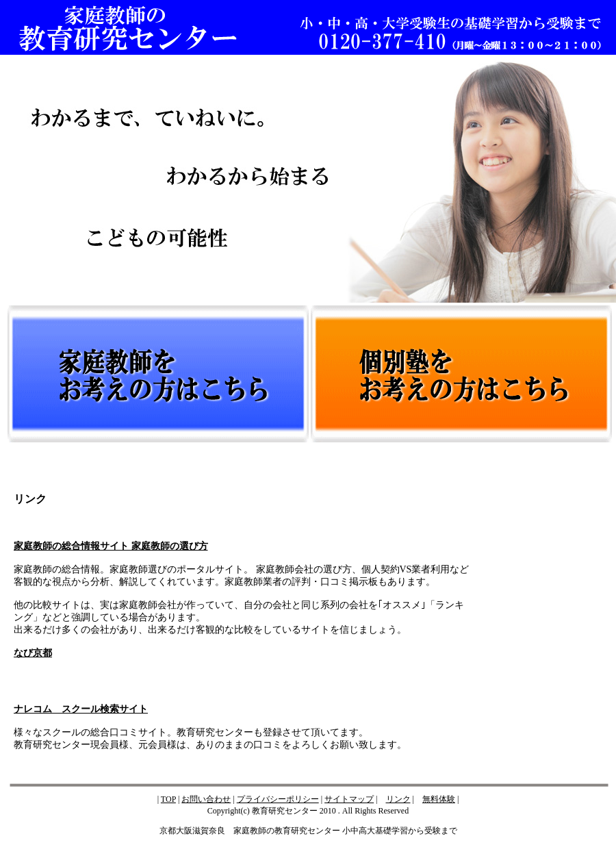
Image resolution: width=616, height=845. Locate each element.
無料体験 (439, 799)
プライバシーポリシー (278, 799)
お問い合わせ (206, 799)
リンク (398, 799)
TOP (168, 799)
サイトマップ (349, 799)
